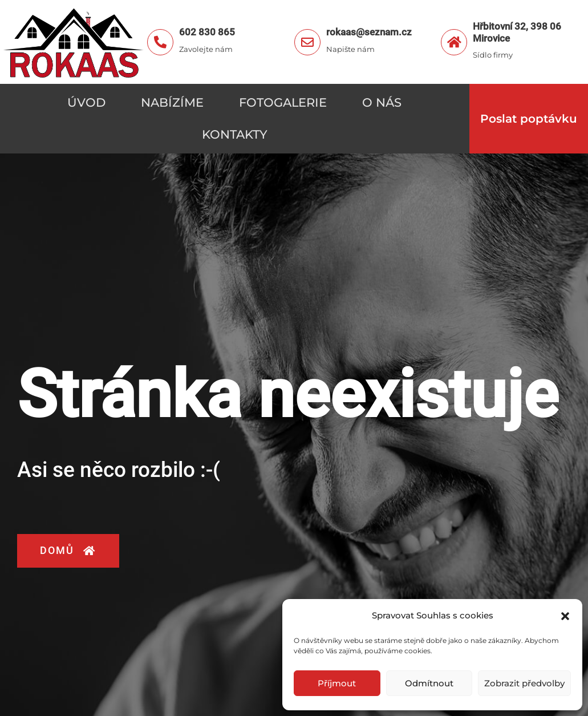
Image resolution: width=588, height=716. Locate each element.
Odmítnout (429, 683)
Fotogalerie (283, 102)
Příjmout (337, 683)
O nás (382, 102)
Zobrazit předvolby (524, 683)
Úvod (86, 102)
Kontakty (235, 134)
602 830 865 (207, 32)
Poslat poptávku (529, 119)
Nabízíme (172, 102)
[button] (565, 616)
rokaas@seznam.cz (369, 32)
